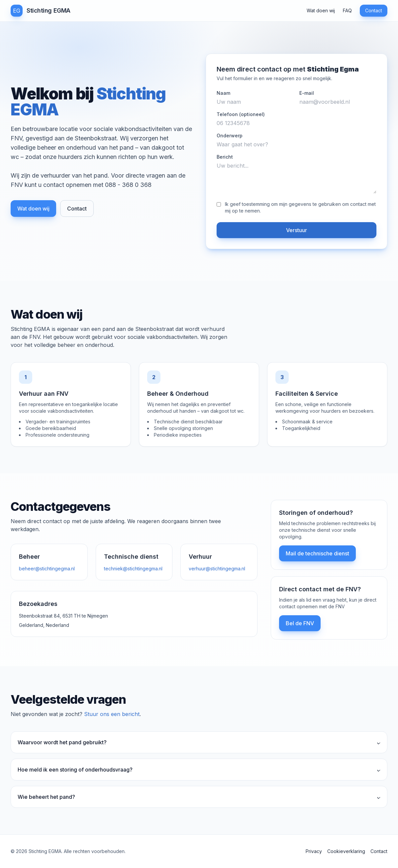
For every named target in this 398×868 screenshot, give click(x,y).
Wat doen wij (321, 10)
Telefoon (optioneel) (241, 114)
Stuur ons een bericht (112, 714)
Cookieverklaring (346, 851)
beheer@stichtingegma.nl (47, 569)
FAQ (347, 10)
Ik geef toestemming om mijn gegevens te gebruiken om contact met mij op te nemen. (300, 207)
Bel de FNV (300, 623)
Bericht (225, 157)
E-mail (307, 93)
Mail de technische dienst (317, 553)
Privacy (314, 851)
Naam (223, 93)
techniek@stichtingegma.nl (133, 569)
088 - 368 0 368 (128, 185)
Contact (374, 10)
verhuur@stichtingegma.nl (217, 569)
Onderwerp (230, 136)
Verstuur (297, 230)
